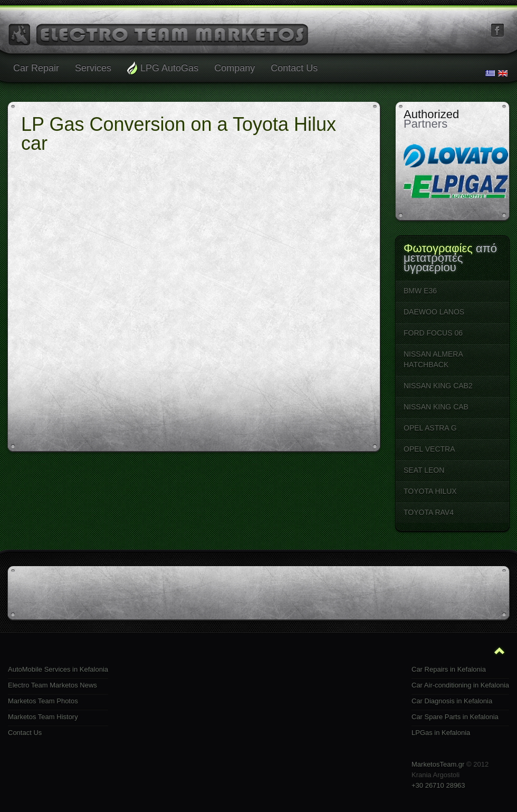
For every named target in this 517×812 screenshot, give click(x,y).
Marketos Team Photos (43, 701)
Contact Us (25, 733)
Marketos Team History (43, 717)
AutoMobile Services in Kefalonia (58, 669)
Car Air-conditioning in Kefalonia (460, 685)
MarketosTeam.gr (438, 764)
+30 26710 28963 (438, 785)
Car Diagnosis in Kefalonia (452, 701)
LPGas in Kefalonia (441, 733)
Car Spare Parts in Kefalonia (455, 717)
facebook (497, 31)
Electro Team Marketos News (52, 685)
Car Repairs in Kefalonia (449, 669)
